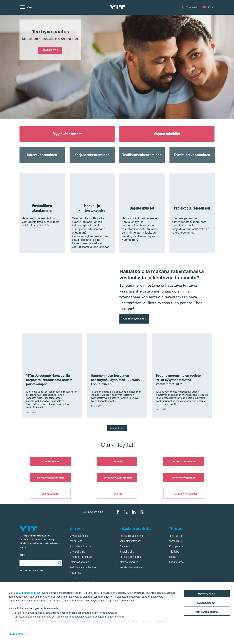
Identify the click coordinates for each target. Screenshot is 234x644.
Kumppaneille (176, 547)
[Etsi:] (59, 563)
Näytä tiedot (16, 634)
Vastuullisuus (176, 541)
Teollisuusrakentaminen (117, 478)
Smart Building (127, 552)
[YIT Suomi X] (126, 512)
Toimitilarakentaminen (131, 568)
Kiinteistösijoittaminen (81, 557)
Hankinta (117, 494)
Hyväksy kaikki (207, 594)
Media (172, 557)
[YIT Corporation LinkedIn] (134, 512)
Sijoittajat (174, 552)
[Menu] (26, 7)
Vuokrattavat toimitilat (81, 547)
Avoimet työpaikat (134, 319)
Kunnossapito (126, 547)
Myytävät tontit (77, 552)
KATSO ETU (50, 50)
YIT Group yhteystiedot (184, 494)
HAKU (22, 555)
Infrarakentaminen (184, 461)
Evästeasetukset (207, 603)
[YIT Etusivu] (117, 7)
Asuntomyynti (50, 461)
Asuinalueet (76, 541)
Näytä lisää (117, 428)
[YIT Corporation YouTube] (142, 512)
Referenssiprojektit (79, 562)
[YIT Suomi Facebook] (118, 512)
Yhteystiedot (76, 573)
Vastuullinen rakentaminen (83, 568)
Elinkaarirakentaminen (131, 557)
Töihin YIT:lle (176, 536)
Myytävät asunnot (79, 536)
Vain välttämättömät (207, 612)
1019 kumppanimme (28, 593)
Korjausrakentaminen (50, 478)
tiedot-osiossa (113, 621)
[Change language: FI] (208, 7)
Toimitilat (117, 461)
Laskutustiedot (50, 494)
